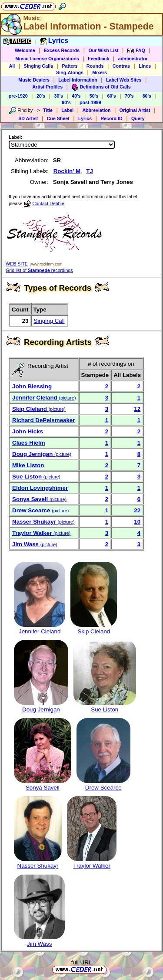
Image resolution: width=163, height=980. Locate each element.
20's (41, 96)
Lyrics (85, 118)
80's (147, 96)
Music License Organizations (47, 59)
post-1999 (90, 102)
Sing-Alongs (70, 72)
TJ (90, 171)
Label (67, 110)
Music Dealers (34, 80)
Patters (70, 66)
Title (48, 110)
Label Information (78, 80)
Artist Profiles (47, 87)
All (12, 66)
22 (137, 510)
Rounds (95, 66)
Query (138, 118)
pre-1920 (18, 96)
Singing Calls (39, 66)
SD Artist (28, 118)
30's (59, 96)
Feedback (98, 59)
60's (111, 96)
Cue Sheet (58, 118)
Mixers (100, 72)
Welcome (25, 50)
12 (137, 409)
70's (129, 96)
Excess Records (62, 50)
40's (76, 96)
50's (94, 96)
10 (137, 522)
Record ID (111, 118)
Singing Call (49, 321)
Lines (145, 66)
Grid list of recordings (39, 270)
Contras (121, 66)
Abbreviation (96, 110)
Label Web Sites (124, 80)
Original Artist (135, 110)
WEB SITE (17, 264)
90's (66, 102)
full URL (81, 962)
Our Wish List (103, 50)
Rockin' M (67, 171)
